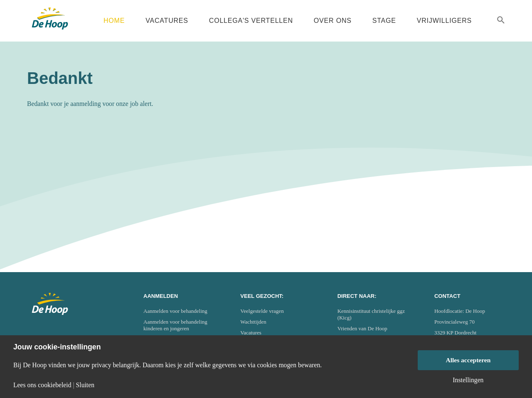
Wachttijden (253, 322)
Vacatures (167, 21)
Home (114, 21)
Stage (384, 21)
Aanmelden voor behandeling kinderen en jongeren (175, 325)
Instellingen (468, 380)
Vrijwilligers (444, 21)
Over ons (333, 21)
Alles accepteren (468, 360)
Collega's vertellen (251, 21)
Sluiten (85, 385)
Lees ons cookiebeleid (42, 385)
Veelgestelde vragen (262, 311)
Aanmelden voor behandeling (175, 311)
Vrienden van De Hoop (362, 328)
